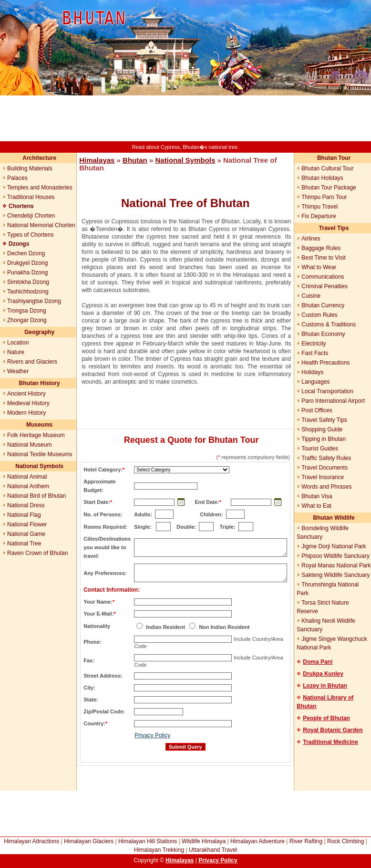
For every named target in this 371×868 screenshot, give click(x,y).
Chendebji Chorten (31, 216)
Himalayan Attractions (31, 841)
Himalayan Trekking (159, 850)
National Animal (27, 477)
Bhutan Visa (317, 496)
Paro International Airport (333, 401)
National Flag (24, 515)
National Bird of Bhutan (36, 496)
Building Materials (30, 168)
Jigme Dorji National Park (334, 546)
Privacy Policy (152, 735)
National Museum (29, 445)
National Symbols (39, 466)
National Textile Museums (40, 454)
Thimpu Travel (319, 207)
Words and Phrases (326, 487)
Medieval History (28, 403)
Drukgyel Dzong (27, 263)
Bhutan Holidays (322, 178)
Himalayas (97, 160)
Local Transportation (327, 391)
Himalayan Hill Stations (148, 841)
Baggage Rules (321, 248)
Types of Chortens (30, 235)
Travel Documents (325, 468)
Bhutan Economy (323, 334)
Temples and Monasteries (40, 188)
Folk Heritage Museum (36, 435)
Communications (323, 277)
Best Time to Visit (323, 258)
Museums (39, 425)
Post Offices (317, 410)
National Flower (27, 524)
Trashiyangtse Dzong (34, 301)
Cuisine (311, 296)
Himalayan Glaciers (89, 841)
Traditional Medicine (330, 742)
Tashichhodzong (28, 292)
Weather (18, 371)
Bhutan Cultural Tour (327, 168)
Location (18, 343)
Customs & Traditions (329, 324)
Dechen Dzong (26, 253)
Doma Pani (318, 662)
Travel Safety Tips (324, 420)
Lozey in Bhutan (325, 686)
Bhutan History (40, 383)
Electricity (314, 344)
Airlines (311, 239)
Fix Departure (319, 216)
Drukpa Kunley (323, 674)
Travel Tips (334, 228)
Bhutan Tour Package (329, 188)
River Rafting (306, 841)
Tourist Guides (320, 449)
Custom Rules (319, 315)
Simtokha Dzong (28, 282)
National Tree (24, 544)
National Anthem (28, 486)
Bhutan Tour (334, 158)
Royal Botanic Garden (333, 730)
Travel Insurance (323, 477)
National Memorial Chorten (41, 225)
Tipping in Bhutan (324, 439)
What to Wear (319, 267)
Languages (315, 382)
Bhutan (135, 160)
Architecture (39, 158)
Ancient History (26, 394)
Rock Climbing (345, 841)
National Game (26, 534)
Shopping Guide (322, 429)
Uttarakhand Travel (213, 850)
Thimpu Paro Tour (324, 197)
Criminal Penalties (325, 286)
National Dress (26, 505)
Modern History (26, 413)
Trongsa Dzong (27, 311)
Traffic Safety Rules (326, 458)
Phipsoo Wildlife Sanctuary (335, 556)
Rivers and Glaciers (32, 362)
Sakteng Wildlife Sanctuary (335, 575)
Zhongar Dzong (27, 320)
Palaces (17, 178)
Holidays (312, 372)
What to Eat (316, 506)
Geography (39, 332)
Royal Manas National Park (336, 565)
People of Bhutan (326, 718)
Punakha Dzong (27, 272)
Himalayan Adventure (258, 841)
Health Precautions (325, 363)
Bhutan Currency (323, 305)
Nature (16, 352)
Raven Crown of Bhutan (37, 553)
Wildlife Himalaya (204, 841)
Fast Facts (315, 353)
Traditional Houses (31, 197)
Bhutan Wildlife (334, 518)
